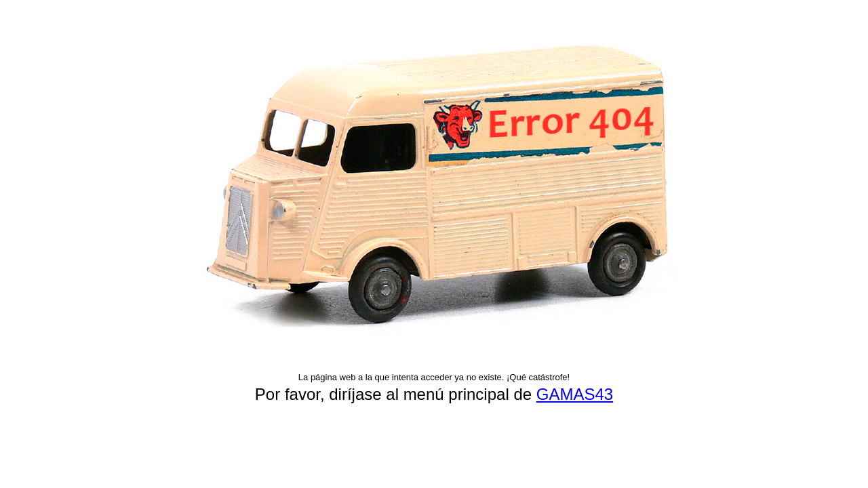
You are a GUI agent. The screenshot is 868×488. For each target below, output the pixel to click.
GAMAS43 (575, 394)
